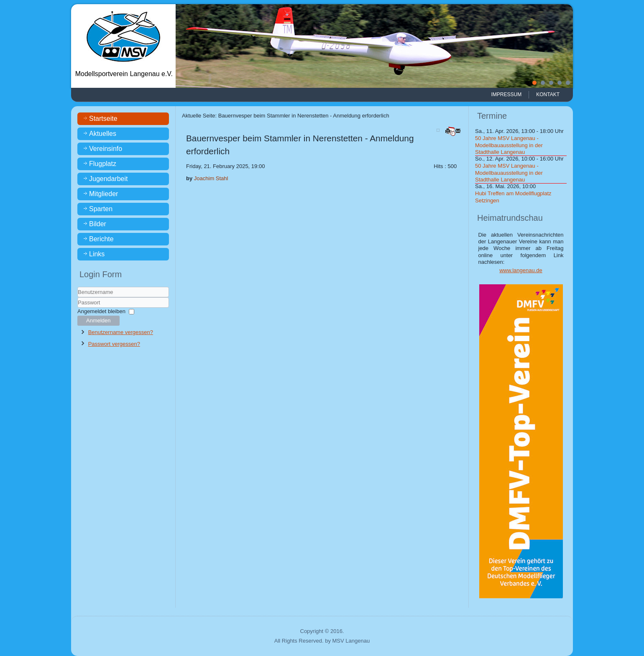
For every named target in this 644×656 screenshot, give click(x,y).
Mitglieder (103, 194)
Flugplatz (103, 164)
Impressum (507, 94)
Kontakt (548, 94)
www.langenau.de (521, 270)
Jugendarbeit (109, 179)
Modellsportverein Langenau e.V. (124, 74)
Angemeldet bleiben (101, 311)
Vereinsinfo (106, 149)
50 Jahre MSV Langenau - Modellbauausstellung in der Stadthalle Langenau (509, 145)
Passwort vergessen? (114, 344)
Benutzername (78, 297)
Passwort (78, 308)
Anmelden (98, 320)
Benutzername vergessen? (121, 332)
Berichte (101, 239)
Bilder (98, 224)
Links (97, 254)
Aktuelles (103, 134)
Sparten (101, 209)
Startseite (103, 119)
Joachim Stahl (211, 178)
